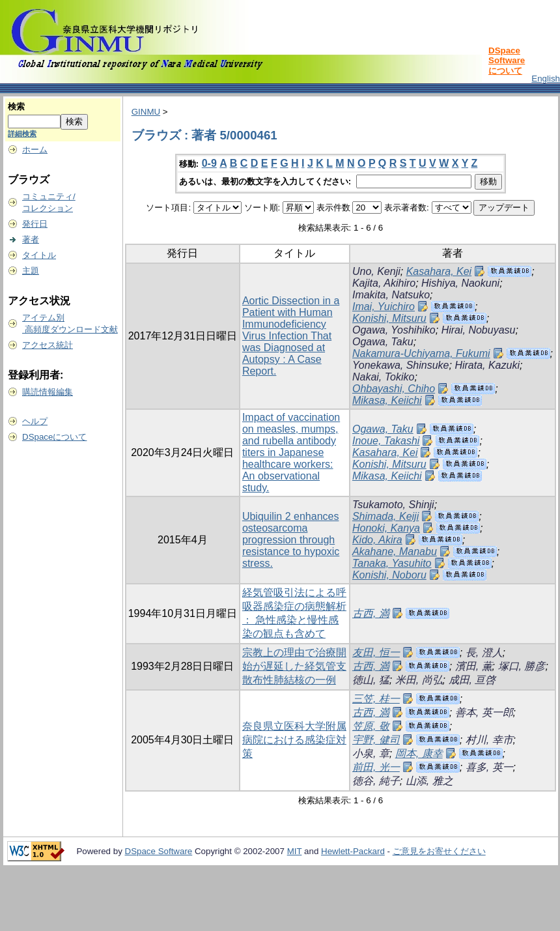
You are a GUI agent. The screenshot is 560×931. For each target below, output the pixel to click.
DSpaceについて (54, 437)
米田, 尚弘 (419, 680)
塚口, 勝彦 (522, 666)
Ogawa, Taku (383, 342)
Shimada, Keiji (385, 516)
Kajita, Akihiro (384, 283)
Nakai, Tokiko (383, 377)
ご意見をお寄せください (439, 851)
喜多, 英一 (489, 767)
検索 (16, 107)
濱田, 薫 (474, 666)
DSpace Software (159, 851)
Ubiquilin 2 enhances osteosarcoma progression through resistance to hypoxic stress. (291, 540)
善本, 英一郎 (484, 712)
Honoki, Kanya (386, 528)
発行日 (35, 224)
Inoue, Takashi (386, 441)
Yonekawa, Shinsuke (401, 365)
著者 (31, 239)
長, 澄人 (484, 652)
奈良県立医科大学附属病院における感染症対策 (294, 740)
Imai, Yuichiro (384, 307)
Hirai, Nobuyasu (479, 330)
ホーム (35, 150)
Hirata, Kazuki (487, 365)
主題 (31, 271)
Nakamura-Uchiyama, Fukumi (421, 353)
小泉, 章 (371, 753)
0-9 (209, 163)
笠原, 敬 (371, 726)
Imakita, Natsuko (391, 295)
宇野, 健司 (376, 740)
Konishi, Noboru (389, 575)
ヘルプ (35, 421)
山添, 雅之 (429, 781)
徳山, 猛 (371, 680)
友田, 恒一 (376, 652)
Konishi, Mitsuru (389, 318)
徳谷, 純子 (376, 781)
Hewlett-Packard (353, 851)
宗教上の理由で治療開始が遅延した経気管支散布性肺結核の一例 (294, 666)
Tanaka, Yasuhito (392, 563)
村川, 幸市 (489, 740)
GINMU (146, 112)
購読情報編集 (48, 392)
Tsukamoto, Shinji (393, 505)
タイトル (39, 255)
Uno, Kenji (376, 271)
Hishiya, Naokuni (460, 283)
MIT (295, 851)
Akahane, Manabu (395, 551)
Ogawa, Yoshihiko (394, 330)
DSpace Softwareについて (507, 61)
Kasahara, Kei (439, 271)
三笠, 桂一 (376, 699)
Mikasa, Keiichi (387, 400)
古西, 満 (371, 613)
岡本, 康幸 (419, 753)
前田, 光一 (376, 767)
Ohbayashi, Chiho (394, 389)
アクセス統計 (48, 345)
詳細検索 (22, 134)
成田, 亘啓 (472, 680)
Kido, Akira (377, 540)
